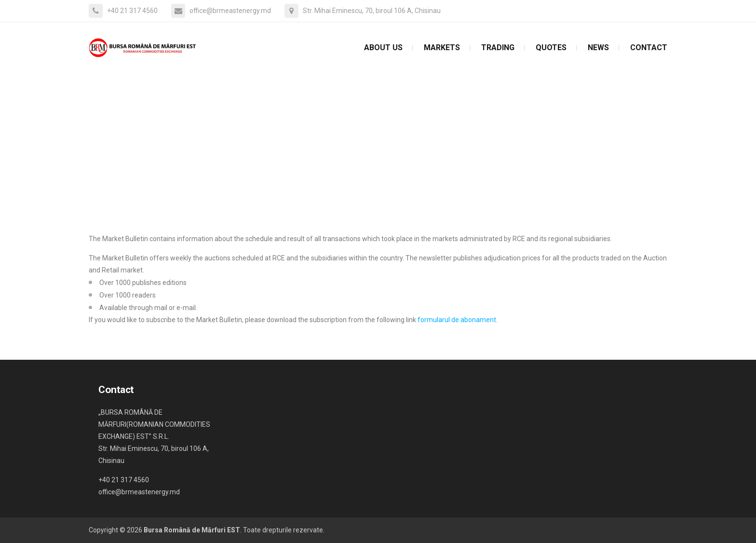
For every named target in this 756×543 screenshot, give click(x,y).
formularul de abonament (457, 320)
